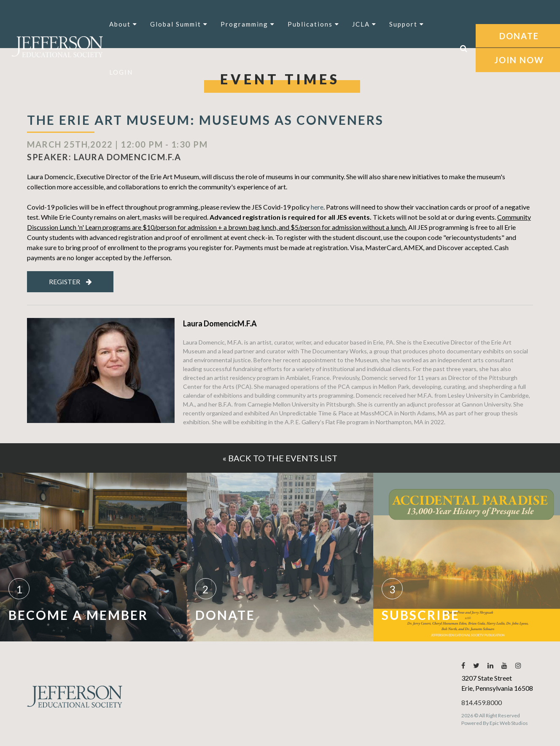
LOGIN (121, 72)
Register (70, 281)
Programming (248, 24)
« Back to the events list (280, 458)
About (123, 24)
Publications (314, 24)
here (317, 207)
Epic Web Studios (509, 723)
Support (407, 24)
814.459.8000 (482, 702)
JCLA (364, 24)
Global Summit (179, 24)
